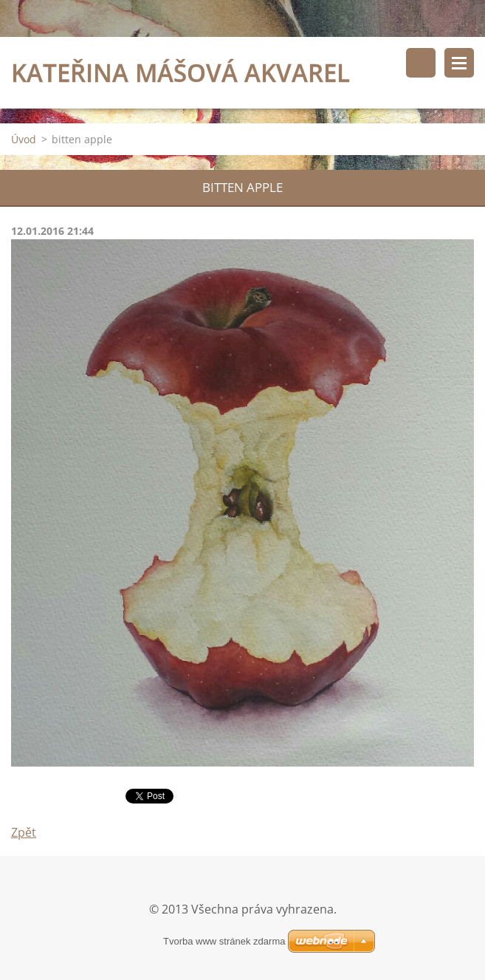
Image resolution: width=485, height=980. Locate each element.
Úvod (24, 139)
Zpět (24, 832)
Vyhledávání (421, 63)
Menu (459, 63)
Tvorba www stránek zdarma (224, 941)
